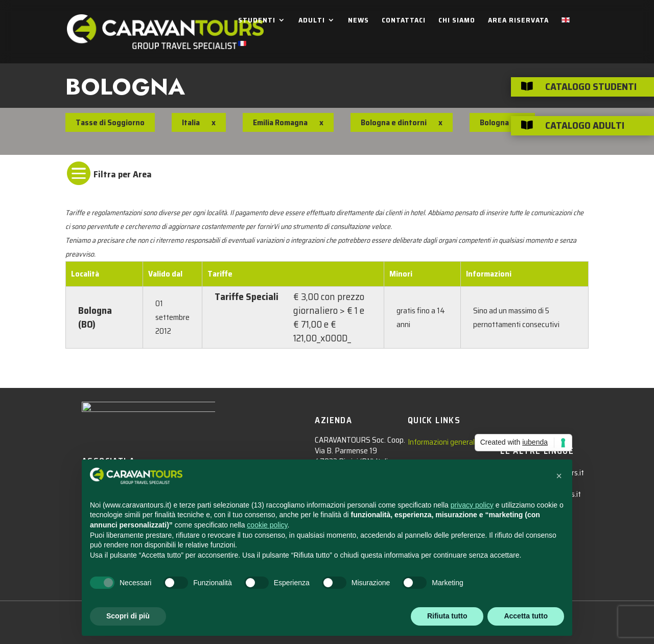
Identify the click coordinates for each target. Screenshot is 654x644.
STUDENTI (257, 21)
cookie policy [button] (267, 525)
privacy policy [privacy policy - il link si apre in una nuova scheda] (472, 505)
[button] (559, 476)
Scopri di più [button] (128, 616)
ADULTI (312, 21)
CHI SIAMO (457, 21)
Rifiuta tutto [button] (447, 616)
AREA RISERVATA (518, 21)
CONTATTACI (404, 21)
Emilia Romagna (280, 122)
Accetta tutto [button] (526, 616)
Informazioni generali (442, 442)
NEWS (358, 21)
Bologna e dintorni (394, 122)
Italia (191, 122)
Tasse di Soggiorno (110, 122)
